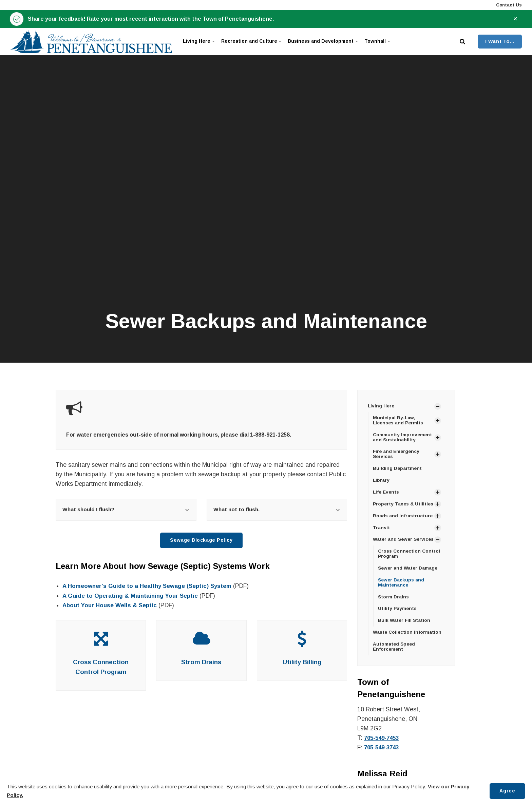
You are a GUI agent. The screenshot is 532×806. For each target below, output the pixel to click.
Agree (507, 791)
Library (381, 482)
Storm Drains (394, 611)
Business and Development (334, 42)
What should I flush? (126, 510)
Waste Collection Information (408, 647)
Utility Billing (302, 663)
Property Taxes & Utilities (394, 508)
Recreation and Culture (257, 42)
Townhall (394, 42)
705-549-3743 (383, 762)
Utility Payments (398, 623)
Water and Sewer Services (393, 550)
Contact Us (508, 5)
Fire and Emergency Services (397, 455)
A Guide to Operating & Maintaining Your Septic (132, 597)
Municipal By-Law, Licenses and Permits (399, 421)
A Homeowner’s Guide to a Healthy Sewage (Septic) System (150, 587)
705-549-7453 (383, 753)
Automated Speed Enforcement (395, 661)
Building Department (398, 470)
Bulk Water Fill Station (405, 635)
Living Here (200, 42)
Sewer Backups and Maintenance (402, 596)
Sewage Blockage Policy (202, 541)
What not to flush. (277, 510)
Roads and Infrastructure (403, 523)
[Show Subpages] (438, 406)
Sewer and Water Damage (409, 581)
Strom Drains (201, 663)
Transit (382, 535)
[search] (462, 42)
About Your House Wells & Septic (111, 606)
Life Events (387, 494)
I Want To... (500, 42)
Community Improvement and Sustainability (403, 438)
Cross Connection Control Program (410, 567)
